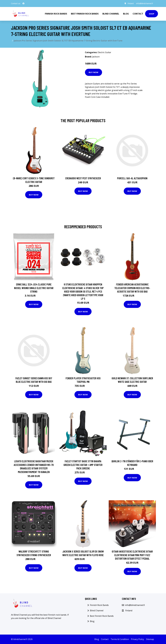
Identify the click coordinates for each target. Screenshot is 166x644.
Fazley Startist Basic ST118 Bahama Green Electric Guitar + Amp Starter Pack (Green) (83, 465)
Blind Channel (111, 14)
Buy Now (94, 72)
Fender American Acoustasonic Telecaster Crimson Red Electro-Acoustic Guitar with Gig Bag (132, 288)
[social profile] (23, 3)
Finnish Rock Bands (56, 14)
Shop (152, 14)
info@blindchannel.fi (145, 3)
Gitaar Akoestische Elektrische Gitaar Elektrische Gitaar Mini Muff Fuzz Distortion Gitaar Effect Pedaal (132, 555)
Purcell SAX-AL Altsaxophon (132, 178)
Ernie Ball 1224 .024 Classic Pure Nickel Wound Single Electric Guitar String (34, 288)
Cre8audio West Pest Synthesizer (83, 178)
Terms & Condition (120, 639)
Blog (126, 14)
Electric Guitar (104, 52)
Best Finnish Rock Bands (85, 14)
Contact (138, 14)
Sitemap (150, 639)
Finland (131, 3)
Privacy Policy (137, 639)
